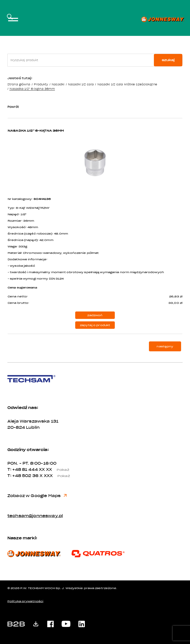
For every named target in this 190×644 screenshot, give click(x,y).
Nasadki (58, 84)
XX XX (56, 470)
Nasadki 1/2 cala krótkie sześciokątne (127, 84)
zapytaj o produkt (95, 325)
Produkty (41, 84)
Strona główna (19, 84)
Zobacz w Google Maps (37, 496)
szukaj (168, 60)
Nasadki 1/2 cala (81, 84)
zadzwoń (95, 315)
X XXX (57, 476)
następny (165, 346)
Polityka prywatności (25, 601)
